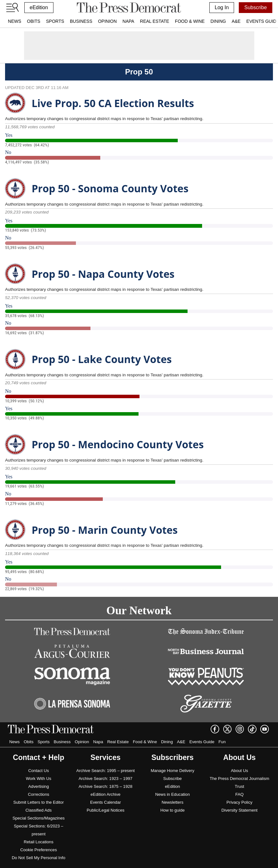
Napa (128, 21)
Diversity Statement (239, 810)
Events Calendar (106, 802)
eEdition (39, 7)
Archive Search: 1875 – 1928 (106, 786)
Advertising (38, 786)
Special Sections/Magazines (38, 818)
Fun (222, 742)
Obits (34, 21)
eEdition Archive (105, 794)
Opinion (107, 21)
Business (81, 21)
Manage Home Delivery (172, 771)
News (15, 21)
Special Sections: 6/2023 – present (39, 830)
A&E (236, 21)
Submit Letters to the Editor (39, 802)
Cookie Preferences (39, 850)
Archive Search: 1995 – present (105, 771)
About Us (239, 771)
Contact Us (38, 771)
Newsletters (173, 802)
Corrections (38, 794)
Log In (222, 7)
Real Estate (155, 21)
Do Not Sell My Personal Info (38, 858)
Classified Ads (38, 810)
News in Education (173, 794)
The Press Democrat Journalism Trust (239, 782)
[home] (129, 8)
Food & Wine (190, 21)
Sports (55, 21)
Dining (218, 21)
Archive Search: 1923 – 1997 (106, 779)
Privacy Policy (239, 802)
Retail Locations (39, 842)
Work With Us (39, 779)
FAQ (239, 794)
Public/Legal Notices (106, 810)
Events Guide (202, 742)
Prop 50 (139, 72)
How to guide (173, 810)
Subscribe (255, 7)
